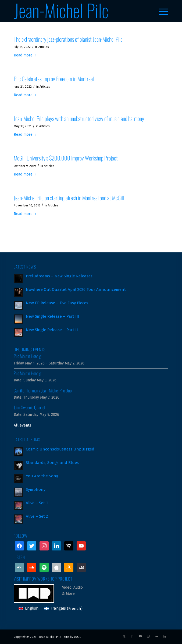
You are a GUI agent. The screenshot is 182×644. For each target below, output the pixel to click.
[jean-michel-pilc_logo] (76, 11)
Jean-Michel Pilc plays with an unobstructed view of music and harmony (79, 118)
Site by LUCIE (72, 637)
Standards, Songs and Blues (52, 463)
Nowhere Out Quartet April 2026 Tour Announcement (76, 289)
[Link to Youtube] (140, 636)
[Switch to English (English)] (29, 609)
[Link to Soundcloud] (156, 636)
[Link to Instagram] (148, 636)
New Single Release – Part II (52, 330)
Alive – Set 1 (37, 503)
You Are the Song (42, 476)
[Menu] (161, 11)
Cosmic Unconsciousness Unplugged (60, 449)
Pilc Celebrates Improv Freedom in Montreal (54, 79)
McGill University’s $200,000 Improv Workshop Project (66, 158)
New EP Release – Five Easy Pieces (57, 303)
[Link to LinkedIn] (164, 636)
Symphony (36, 489)
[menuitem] (161, 11)
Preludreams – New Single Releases (59, 276)
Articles (44, 47)
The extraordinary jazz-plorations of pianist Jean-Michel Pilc (68, 39)
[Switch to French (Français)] (63, 609)
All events (22, 425)
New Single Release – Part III (53, 316)
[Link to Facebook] (132, 636)
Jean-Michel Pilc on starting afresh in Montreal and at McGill (69, 198)
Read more (25, 55)
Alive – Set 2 (37, 516)
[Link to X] (124, 636)
